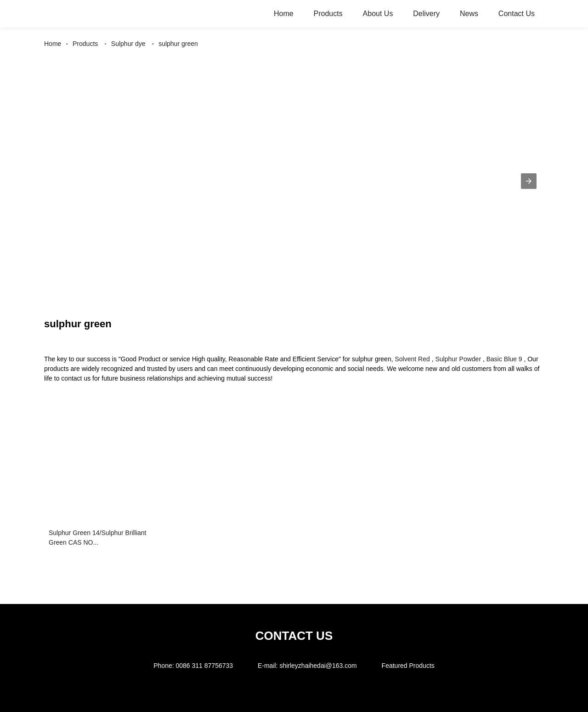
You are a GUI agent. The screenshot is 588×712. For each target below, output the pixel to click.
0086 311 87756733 (204, 666)
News (469, 14)
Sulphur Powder (458, 359)
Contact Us (517, 14)
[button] (529, 181)
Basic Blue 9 (504, 359)
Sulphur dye (128, 44)
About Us (378, 14)
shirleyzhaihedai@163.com (318, 666)
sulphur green (178, 44)
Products (328, 14)
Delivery (426, 14)
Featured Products (408, 666)
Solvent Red (412, 359)
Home (284, 14)
